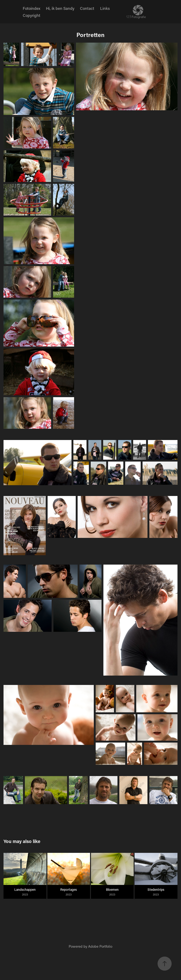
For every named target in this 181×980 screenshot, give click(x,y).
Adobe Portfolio (100, 946)
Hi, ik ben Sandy (60, 8)
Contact (87, 8)
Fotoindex (32, 8)
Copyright (32, 15)
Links (105, 8)
